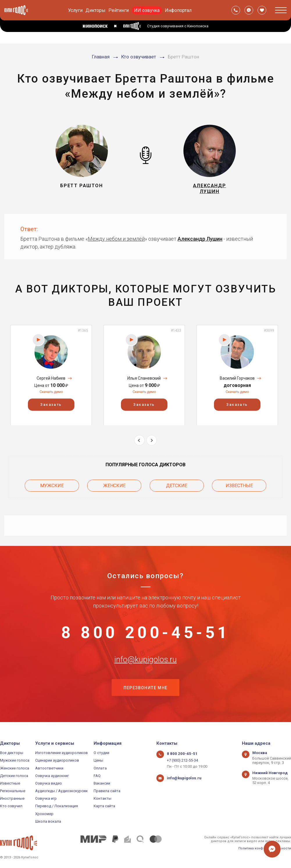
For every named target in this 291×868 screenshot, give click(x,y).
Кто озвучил (11, 806)
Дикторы (95, 10)
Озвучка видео (49, 783)
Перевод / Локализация (57, 806)
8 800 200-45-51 (146, 634)
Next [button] (152, 441)
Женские (114, 486)
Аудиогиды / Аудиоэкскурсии (61, 791)
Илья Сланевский (144, 379)
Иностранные (12, 798)
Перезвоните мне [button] (146, 692)
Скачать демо (51, 393)
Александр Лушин (200, 240)
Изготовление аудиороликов (61, 753)
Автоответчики (49, 768)
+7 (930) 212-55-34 (182, 760)
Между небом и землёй (116, 240)
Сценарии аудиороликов (57, 760)
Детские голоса (14, 776)
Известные (239, 486)
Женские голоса (15, 768)
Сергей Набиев (51, 379)
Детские (177, 486)
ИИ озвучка (147, 10)
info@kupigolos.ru (146, 662)
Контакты (102, 798)
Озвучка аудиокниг (52, 776)
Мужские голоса (15, 760)
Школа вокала (48, 821)
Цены (98, 760)
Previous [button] (139, 441)
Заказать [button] (51, 405)
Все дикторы (12, 753)
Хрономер (44, 814)
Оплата (100, 768)
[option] (51, 376)
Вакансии (102, 783)
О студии (101, 753)
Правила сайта (107, 791)
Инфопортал (178, 10)
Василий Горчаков (237, 379)
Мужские (52, 486)
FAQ (97, 776)
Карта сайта (104, 806)
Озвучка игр (46, 798)
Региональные (13, 791)
